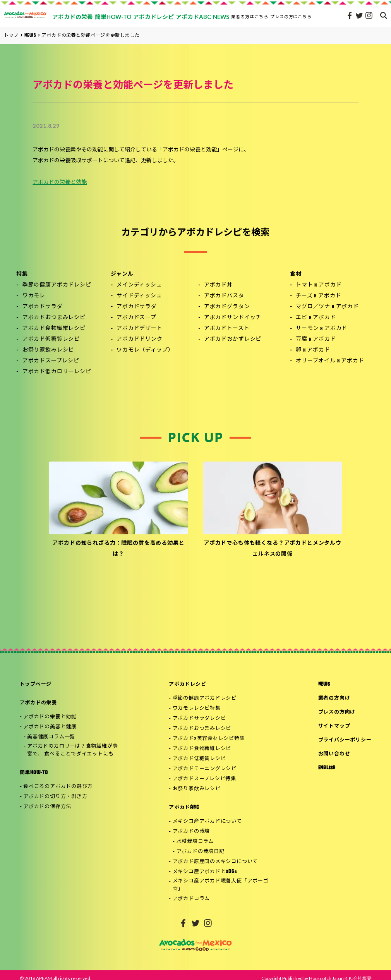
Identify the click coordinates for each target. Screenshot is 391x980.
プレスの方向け (337, 712)
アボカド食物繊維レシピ (54, 329)
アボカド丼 (218, 285)
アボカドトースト (227, 329)
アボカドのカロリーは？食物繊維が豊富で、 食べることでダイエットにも (72, 750)
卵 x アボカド (313, 350)
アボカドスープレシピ (51, 361)
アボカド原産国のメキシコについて (215, 862)
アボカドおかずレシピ (233, 339)
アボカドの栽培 (191, 832)
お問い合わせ (334, 754)
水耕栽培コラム (195, 842)
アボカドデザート (140, 329)
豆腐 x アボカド (316, 339)
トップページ (36, 684)
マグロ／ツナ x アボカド (327, 307)
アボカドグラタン (227, 307)
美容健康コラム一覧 (51, 737)
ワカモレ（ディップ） (145, 350)
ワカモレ (34, 296)
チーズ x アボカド (318, 296)
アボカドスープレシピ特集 (204, 779)
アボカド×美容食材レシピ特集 (209, 739)
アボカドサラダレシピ (199, 718)
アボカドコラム (191, 899)
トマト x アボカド (319, 285)
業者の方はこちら (250, 16)
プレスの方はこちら (291, 16)
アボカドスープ (136, 318)
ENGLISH (327, 768)
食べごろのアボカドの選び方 (58, 787)
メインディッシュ (139, 285)
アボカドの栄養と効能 (60, 183)
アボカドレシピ (187, 684)
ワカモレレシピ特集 (197, 708)
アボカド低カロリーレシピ (57, 372)
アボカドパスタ (224, 296)
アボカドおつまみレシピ (54, 318)
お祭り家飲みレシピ (48, 350)
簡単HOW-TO (34, 773)
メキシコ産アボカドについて (207, 821)
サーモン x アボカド (322, 329)
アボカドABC (184, 808)
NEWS (324, 684)
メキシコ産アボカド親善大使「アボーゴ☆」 (221, 885)
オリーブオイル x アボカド (330, 361)
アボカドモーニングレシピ (205, 769)
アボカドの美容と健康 (50, 727)
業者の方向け (334, 698)
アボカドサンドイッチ (233, 318)
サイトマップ (334, 726)
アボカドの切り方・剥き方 (55, 797)
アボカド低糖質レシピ (51, 339)
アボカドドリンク (140, 339)
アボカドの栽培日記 (201, 852)
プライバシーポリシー (345, 740)
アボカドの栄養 (38, 703)
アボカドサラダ (43, 307)
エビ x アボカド (316, 318)
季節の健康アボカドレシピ (57, 285)
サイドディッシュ (139, 296)
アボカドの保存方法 (47, 807)
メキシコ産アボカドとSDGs (205, 872)
